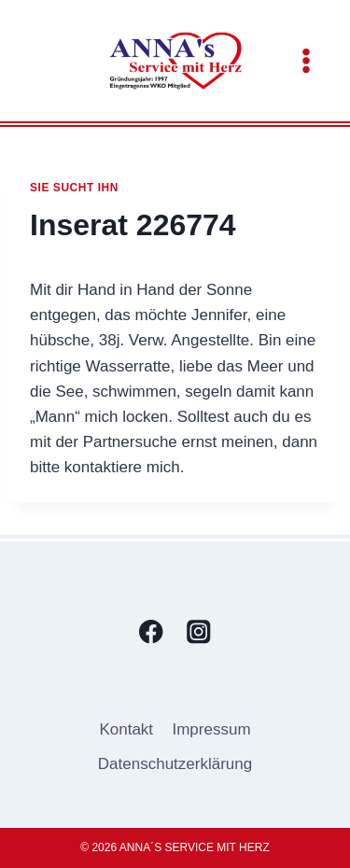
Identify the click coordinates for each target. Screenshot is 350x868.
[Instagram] (199, 631)
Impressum (211, 729)
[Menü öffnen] (306, 60)
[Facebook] (152, 631)
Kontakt (126, 729)
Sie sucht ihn (74, 188)
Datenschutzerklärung (175, 764)
